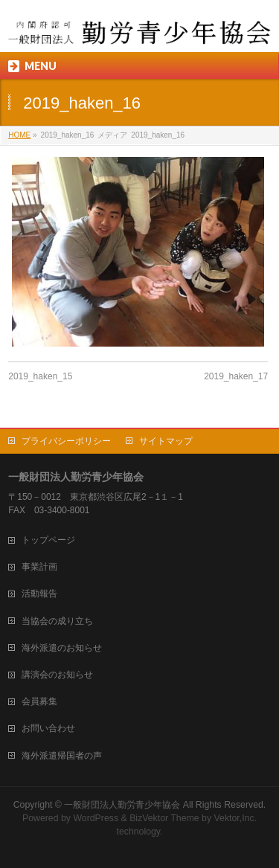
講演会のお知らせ (57, 675)
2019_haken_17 (236, 376)
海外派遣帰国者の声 (62, 756)
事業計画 (39, 567)
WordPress (96, 818)
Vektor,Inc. (236, 818)
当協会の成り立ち (57, 621)
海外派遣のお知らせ (62, 648)
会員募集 (39, 701)
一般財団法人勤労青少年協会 (122, 805)
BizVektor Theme (164, 818)
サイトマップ (166, 441)
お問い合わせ (48, 728)
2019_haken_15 (40, 376)
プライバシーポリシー (66, 441)
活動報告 (39, 594)
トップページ (48, 540)
